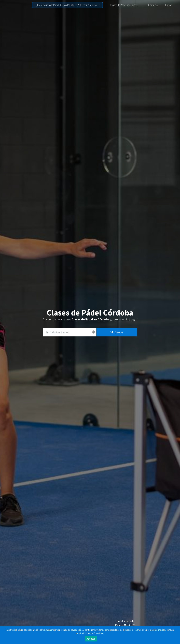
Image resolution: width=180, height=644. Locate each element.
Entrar (168, 5)
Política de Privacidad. (94, 633)
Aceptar (91, 639)
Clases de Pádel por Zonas (124, 5)
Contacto (153, 5)
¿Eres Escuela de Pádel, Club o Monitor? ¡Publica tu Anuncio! (67, 5)
